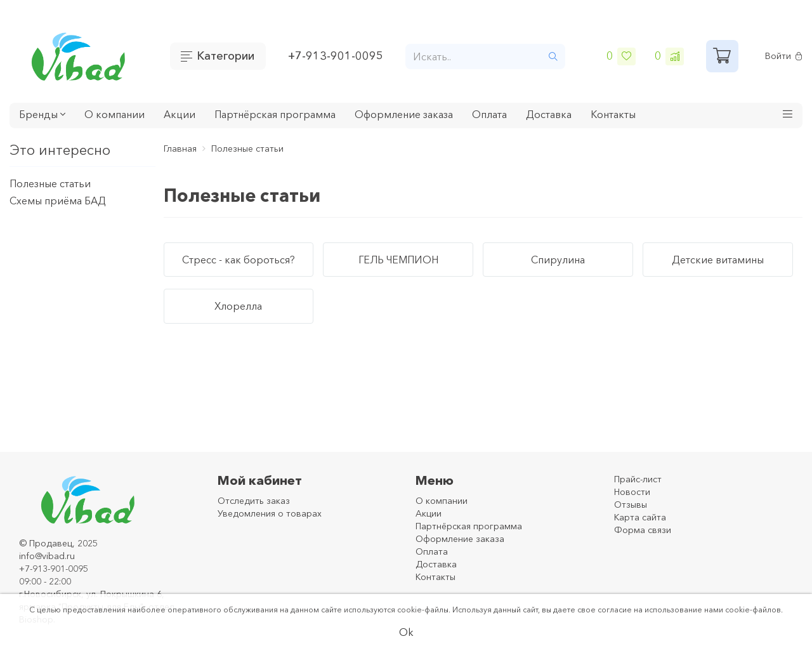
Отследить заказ (254, 501)
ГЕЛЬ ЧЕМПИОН (398, 260)
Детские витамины (718, 260)
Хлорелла (238, 306)
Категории (226, 56)
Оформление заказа (404, 114)
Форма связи (643, 530)
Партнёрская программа (275, 114)
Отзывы (631, 505)
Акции (180, 114)
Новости (632, 492)
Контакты (613, 114)
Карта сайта (640, 517)
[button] (788, 115)
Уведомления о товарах (270, 513)
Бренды (42, 114)
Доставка (549, 114)
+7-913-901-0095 (336, 56)
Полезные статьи (50, 183)
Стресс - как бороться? (239, 260)
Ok (406, 632)
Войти (784, 56)
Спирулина (558, 260)
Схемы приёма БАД (58, 201)
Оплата (489, 114)
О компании (115, 114)
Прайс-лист (638, 479)
